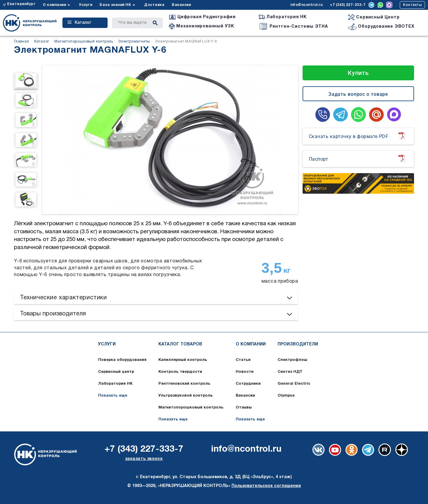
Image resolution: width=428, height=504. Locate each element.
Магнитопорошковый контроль (191, 408)
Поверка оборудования (122, 360)
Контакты (412, 5)
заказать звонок (144, 459)
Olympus (286, 396)
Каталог (79, 23)
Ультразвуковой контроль (186, 396)
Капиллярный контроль (183, 360)
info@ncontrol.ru (306, 5)
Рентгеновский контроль (184, 384)
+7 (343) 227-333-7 (348, 5)
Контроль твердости (180, 372)
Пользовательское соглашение (266, 486)
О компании (54, 5)
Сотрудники (248, 384)
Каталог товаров (180, 344)
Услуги (86, 5)
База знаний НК (115, 5)
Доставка (154, 5)
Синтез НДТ (290, 372)
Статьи (243, 360)
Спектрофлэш (292, 360)
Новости (245, 372)
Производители (298, 344)
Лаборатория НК (115, 384)
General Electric (294, 384)
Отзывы (244, 408)
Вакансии (181, 5)
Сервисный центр (116, 372)
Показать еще (113, 396)
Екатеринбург (21, 4)
